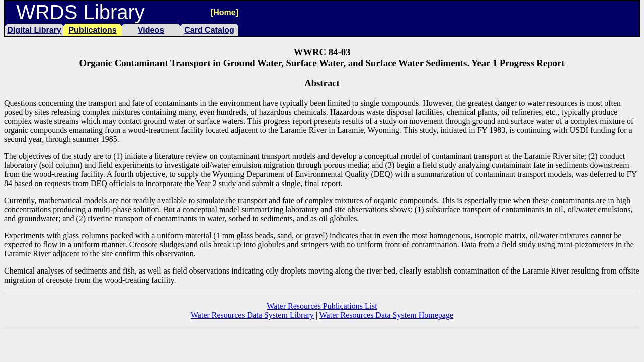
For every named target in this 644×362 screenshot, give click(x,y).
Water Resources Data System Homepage (386, 315)
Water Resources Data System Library (252, 315)
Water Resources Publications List (322, 306)
